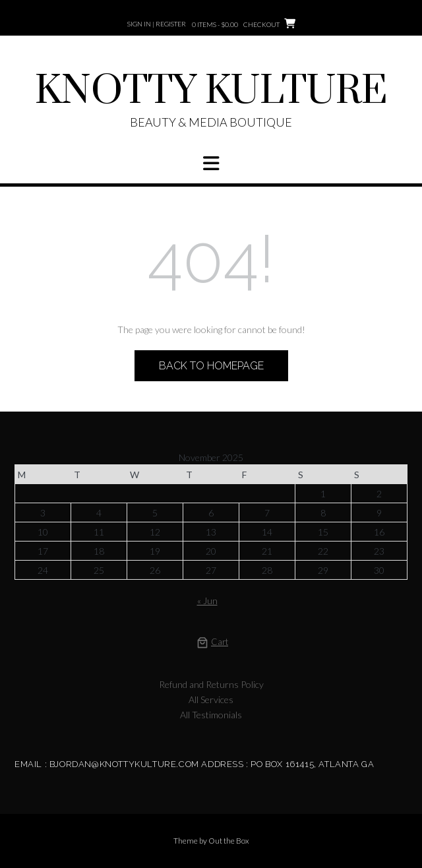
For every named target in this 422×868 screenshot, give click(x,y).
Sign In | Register (157, 24)
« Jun (207, 601)
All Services (211, 699)
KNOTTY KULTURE (211, 92)
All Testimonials (211, 715)
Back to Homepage (211, 366)
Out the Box (229, 841)
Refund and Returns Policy (211, 684)
